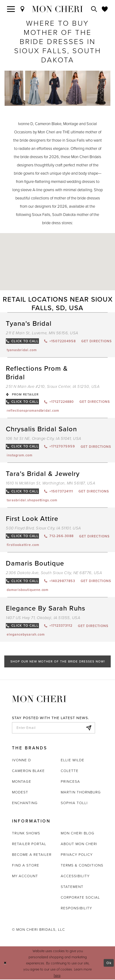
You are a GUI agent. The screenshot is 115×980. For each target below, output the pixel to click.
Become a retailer (32, 855)
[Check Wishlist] (105, 9)
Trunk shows (26, 834)
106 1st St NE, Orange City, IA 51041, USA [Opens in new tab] (44, 438)
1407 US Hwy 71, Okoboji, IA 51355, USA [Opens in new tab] (43, 618)
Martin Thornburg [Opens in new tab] (81, 793)
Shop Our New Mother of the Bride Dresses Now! (57, 662)
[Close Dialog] (5, 964)
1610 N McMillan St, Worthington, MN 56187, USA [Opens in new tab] (50, 483)
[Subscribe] (89, 728)
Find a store (26, 866)
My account (25, 877)
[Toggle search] (94, 9)
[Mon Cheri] (39, 699)
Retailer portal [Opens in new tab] (29, 845)
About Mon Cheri (79, 845)
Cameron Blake (28, 771)
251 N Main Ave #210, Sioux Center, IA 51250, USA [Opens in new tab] (53, 386)
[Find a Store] (23, 9)
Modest (20, 793)
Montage (22, 782)
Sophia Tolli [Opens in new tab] (74, 804)
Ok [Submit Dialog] (109, 963)
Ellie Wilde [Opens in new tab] (73, 761)
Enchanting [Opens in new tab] (25, 804)
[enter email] (54, 728)
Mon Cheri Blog (78, 834)
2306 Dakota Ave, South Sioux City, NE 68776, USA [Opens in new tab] (54, 573)
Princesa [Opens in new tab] (70, 782)
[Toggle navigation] (11, 9)
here (57, 976)
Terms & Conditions (82, 866)
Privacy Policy (77, 855)
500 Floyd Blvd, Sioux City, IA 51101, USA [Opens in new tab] (43, 528)
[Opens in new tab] (22, 350)
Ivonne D (21, 761)
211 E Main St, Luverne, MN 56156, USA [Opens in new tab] (42, 333)
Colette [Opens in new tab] (70, 771)
